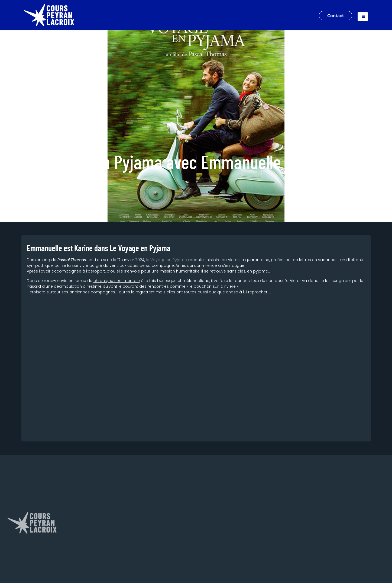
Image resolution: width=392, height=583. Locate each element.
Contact (335, 15)
